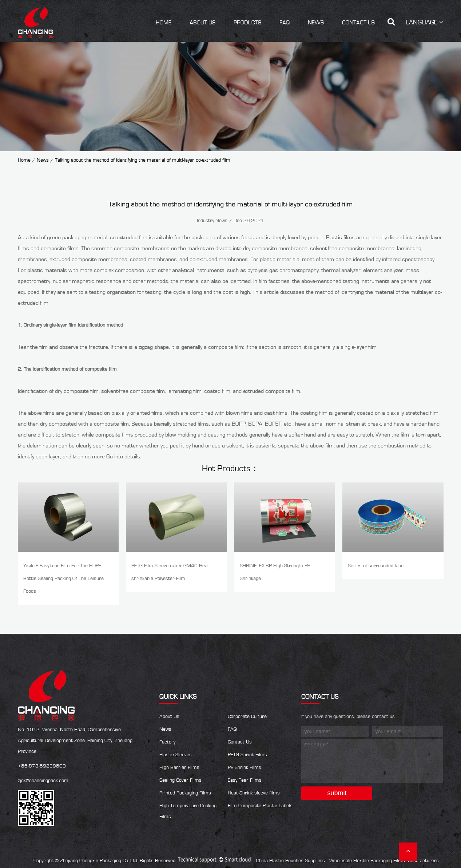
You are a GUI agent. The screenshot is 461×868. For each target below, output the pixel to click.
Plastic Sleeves (176, 755)
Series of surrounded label (376, 566)
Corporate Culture (247, 717)
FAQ (285, 23)
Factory (167, 742)
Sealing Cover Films (180, 780)
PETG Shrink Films (247, 755)
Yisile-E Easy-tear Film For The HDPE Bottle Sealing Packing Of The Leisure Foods (63, 579)
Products (247, 23)
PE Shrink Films (245, 768)
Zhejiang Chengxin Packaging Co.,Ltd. (99, 861)
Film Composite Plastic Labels (260, 806)
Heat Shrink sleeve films (254, 793)
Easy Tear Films (245, 780)
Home (164, 23)
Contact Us (358, 23)
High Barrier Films (179, 768)
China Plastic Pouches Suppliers (291, 861)
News (316, 23)
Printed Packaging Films (185, 793)
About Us (202, 23)
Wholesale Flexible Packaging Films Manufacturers (384, 861)
